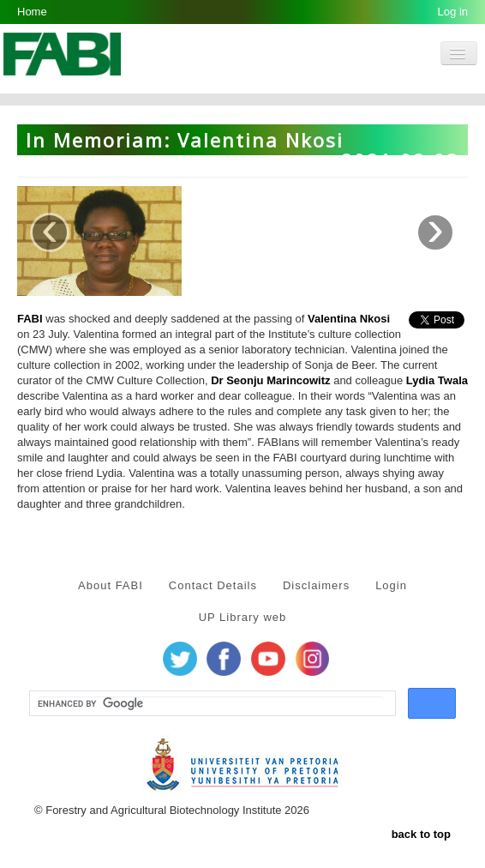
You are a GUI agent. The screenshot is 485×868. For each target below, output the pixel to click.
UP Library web (243, 617)
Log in (453, 12)
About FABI (111, 585)
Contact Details (213, 585)
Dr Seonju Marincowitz (270, 380)
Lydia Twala (437, 380)
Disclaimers (316, 585)
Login (391, 585)
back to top (421, 834)
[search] (211, 704)
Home (32, 12)
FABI (30, 319)
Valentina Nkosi (349, 319)
